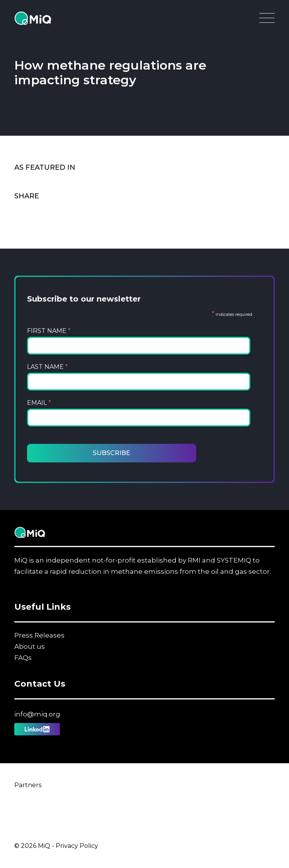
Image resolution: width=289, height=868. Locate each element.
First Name (49, 331)
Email (39, 403)
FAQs (23, 658)
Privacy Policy (77, 846)
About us (30, 646)
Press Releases (39, 635)
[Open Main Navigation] (267, 20)
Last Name (48, 367)
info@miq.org (37, 714)
